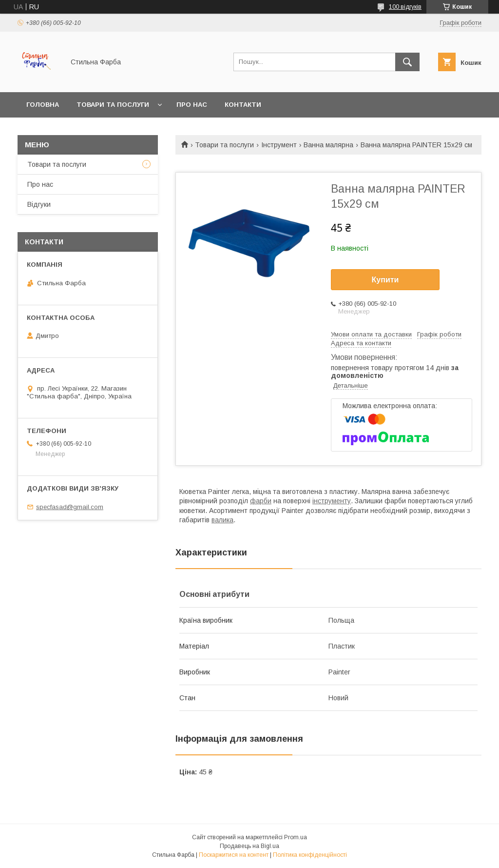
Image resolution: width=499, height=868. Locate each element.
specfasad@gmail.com (70, 507)
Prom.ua (296, 837)
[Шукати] (407, 62)
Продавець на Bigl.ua (249, 846)
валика (222, 520)
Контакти (243, 105)
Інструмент (279, 145)
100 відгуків (405, 7)
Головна (43, 105)
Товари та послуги (113, 105)
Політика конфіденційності (310, 855)
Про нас (192, 105)
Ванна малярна (328, 145)
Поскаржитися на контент (234, 855)
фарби (261, 501)
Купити (385, 280)
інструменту (332, 501)
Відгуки (39, 204)
